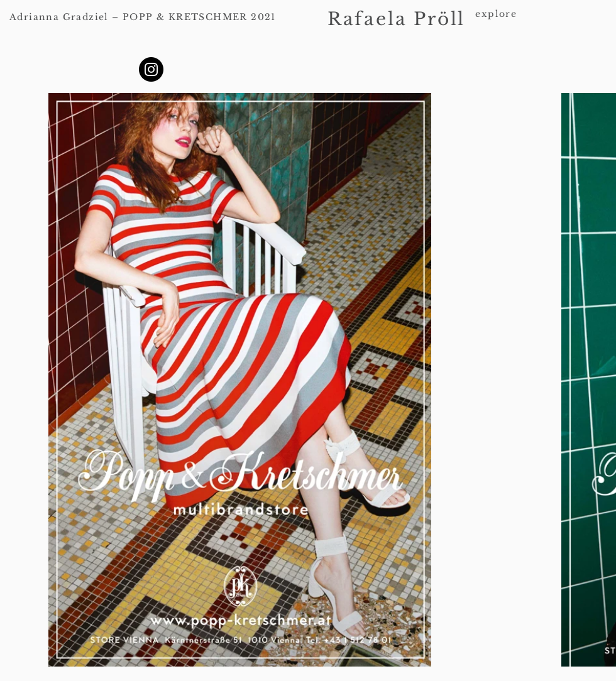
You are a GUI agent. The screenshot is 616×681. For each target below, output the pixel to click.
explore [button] (496, 14)
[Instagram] (151, 69)
